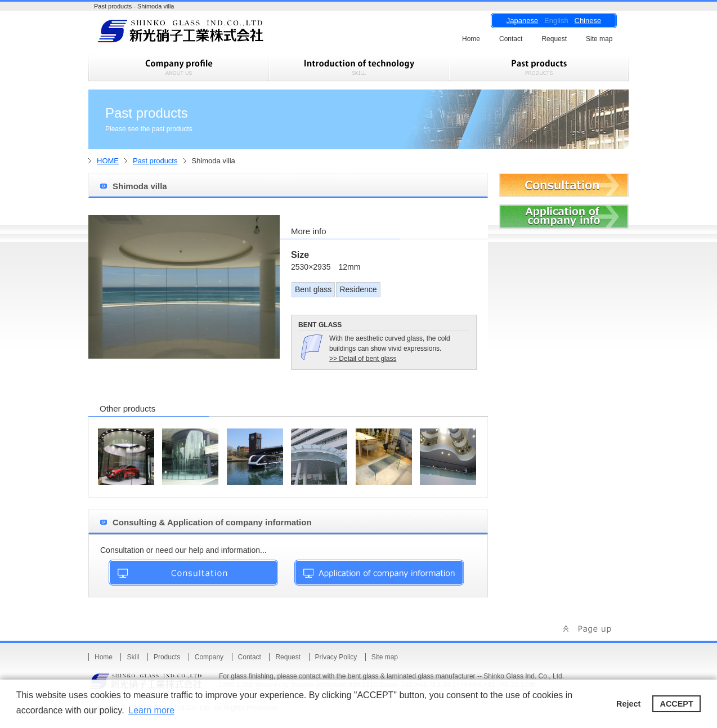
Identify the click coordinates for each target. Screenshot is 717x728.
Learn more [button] (151, 710)
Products (167, 657)
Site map (599, 39)
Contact (511, 39)
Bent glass (313, 289)
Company (209, 657)
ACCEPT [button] (677, 704)
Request (554, 39)
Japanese (522, 21)
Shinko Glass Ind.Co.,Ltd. (201, 34)
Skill (133, 657)
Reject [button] (628, 704)
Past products (155, 161)
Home (471, 39)
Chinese (588, 21)
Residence (358, 289)
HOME (108, 161)
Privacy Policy (336, 657)
